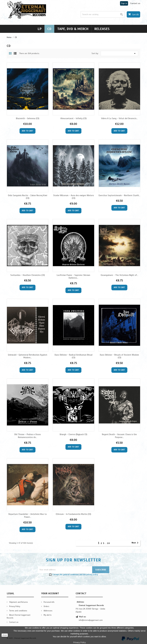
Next (136, 543)
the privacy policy (90, 575)
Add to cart (27, 131)
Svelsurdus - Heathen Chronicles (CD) (28, 275)
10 (109, 543)
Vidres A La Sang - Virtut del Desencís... (119, 118)
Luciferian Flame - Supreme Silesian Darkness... (73, 277)
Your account (50, 593)
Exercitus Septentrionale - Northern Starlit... (119, 195)
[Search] (103, 14)
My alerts (47, 615)
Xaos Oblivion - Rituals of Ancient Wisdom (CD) (119, 356)
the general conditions (69, 575)
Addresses (48, 611)
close (5, 635)
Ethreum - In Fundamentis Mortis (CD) (73, 514)
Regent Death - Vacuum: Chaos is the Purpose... (119, 436)
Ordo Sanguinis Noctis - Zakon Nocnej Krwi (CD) (27, 197)
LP (40, 29)
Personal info (49, 602)
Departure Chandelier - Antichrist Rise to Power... (28, 516)
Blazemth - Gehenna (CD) (28, 118)
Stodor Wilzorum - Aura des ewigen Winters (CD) (73, 197)
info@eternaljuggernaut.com (91, 620)
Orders (46, 606)
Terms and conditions (18, 611)
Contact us (135, 3)
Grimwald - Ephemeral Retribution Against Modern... (28, 356)
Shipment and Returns (18, 602)
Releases (102, 29)
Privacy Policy (14, 606)
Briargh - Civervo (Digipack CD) (73, 434)
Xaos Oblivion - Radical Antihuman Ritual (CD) (73, 356)
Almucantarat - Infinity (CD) (73, 118)
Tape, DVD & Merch (73, 29)
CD (49, 29)
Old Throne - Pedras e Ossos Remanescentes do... (27, 436)
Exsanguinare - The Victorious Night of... (119, 275)
